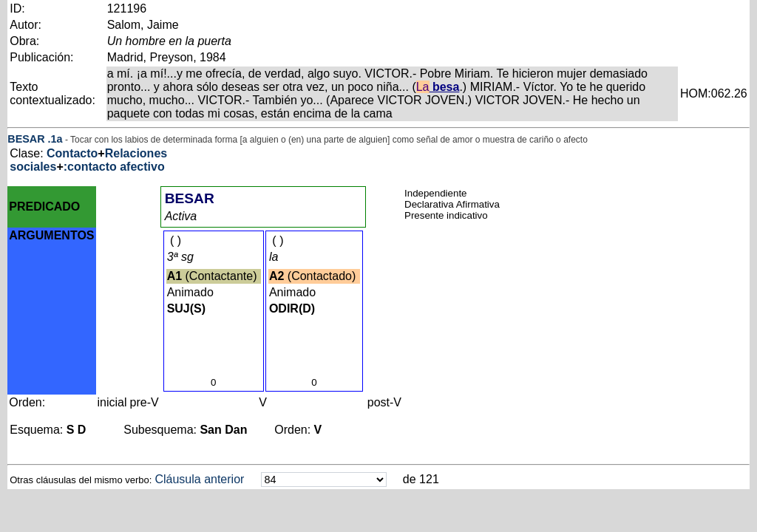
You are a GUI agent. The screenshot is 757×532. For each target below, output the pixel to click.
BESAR (26, 139)
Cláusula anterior (199, 479)
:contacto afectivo (114, 167)
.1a (55, 139)
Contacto (72, 153)
